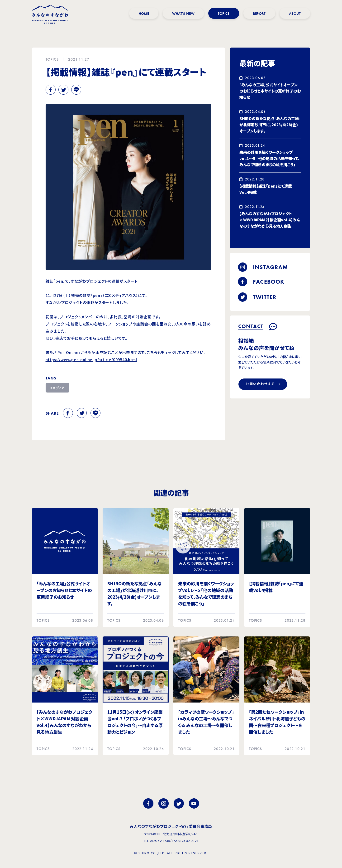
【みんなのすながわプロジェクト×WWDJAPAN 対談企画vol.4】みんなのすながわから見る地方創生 (270, 220)
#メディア (58, 388)
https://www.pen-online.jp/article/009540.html (91, 359)
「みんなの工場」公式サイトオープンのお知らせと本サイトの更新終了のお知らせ (270, 91)
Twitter (63, 90)
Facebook (51, 90)
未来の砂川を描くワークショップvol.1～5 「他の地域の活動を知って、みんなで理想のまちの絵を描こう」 (270, 158)
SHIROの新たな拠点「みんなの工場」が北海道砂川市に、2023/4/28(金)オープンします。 (270, 125)
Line (76, 90)
